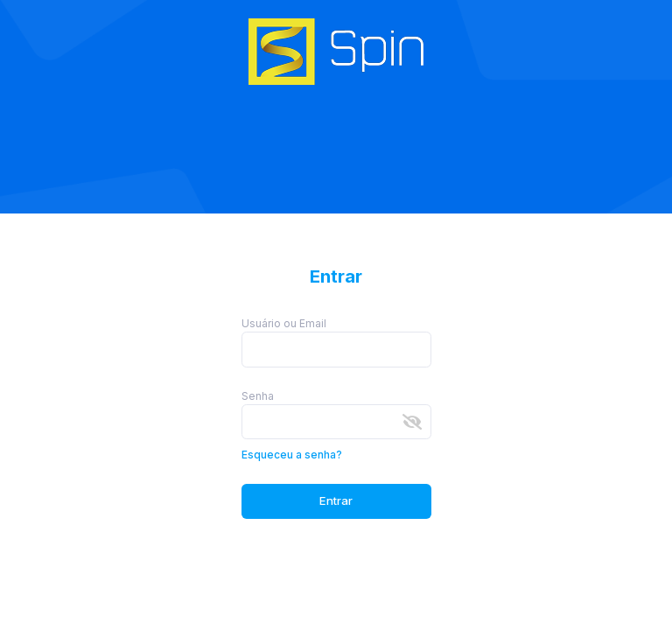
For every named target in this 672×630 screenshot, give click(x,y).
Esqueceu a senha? (292, 455)
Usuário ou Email (284, 323)
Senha (258, 396)
